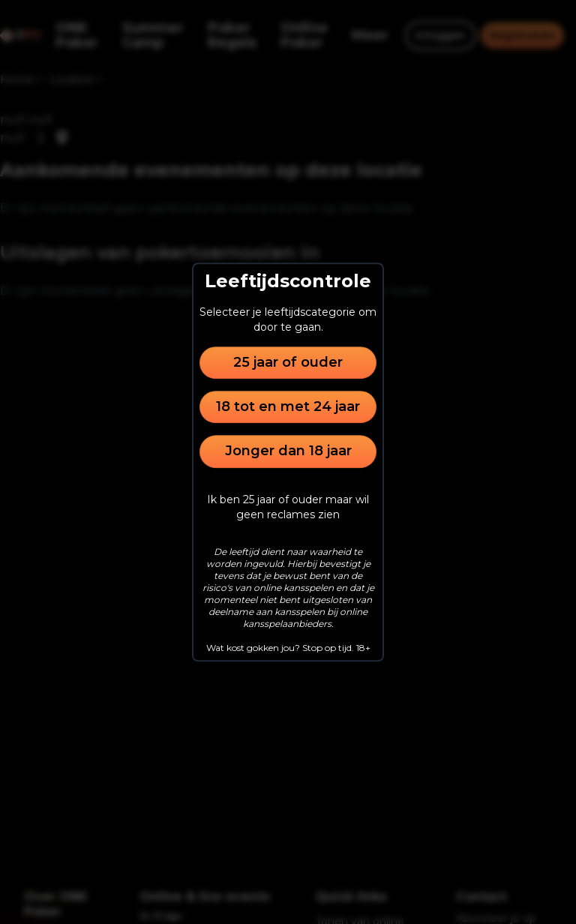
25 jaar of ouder (288, 362)
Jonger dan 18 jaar (288, 451)
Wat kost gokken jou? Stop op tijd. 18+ (288, 648)
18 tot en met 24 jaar (288, 406)
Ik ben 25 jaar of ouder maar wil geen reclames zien (288, 507)
